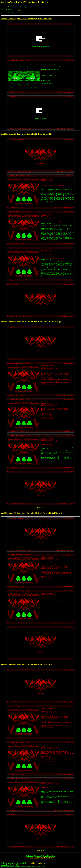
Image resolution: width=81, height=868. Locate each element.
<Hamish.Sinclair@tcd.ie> (37, 863)
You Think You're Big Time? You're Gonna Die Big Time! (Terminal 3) (26, 664)
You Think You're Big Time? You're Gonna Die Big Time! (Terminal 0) (26, 19)
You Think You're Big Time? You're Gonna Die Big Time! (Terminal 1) (26, 134)
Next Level (40, 507)
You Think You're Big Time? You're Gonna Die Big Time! (25, 2)
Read (19, 10)
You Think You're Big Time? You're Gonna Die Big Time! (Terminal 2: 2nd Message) (31, 513)
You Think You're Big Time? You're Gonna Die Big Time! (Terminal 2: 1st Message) (31, 322)
